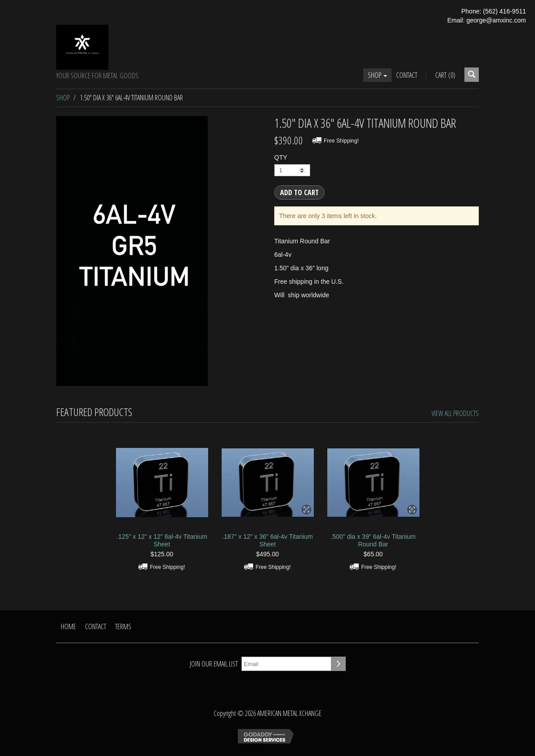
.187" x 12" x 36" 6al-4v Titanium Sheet (267, 540)
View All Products (455, 413)
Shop (377, 75)
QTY (281, 157)
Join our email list (214, 664)
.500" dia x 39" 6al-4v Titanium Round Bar (373, 540)
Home (68, 626)
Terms (123, 626)
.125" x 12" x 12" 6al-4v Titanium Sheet (162, 540)
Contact (407, 75)
